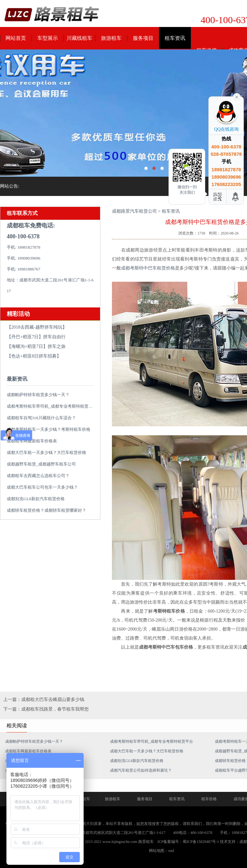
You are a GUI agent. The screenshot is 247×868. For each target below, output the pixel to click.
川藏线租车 (79, 38)
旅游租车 (111, 38)
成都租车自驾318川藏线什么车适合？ (41, 418)
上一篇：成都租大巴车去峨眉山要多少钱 (44, 700)
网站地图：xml (162, 851)
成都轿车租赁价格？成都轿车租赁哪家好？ (46, 510)
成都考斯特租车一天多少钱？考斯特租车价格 (49, 429)
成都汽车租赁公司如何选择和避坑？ (141, 770)
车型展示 (48, 38)
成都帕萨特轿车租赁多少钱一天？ (38, 395)
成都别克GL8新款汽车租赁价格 (36, 499)
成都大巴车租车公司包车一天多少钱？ (42, 487)
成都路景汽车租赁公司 (134, 211)
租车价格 (209, 799)
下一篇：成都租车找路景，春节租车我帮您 (46, 709)
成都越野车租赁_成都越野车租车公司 (41, 464)
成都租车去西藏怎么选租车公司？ (38, 476)
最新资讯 (17, 379)
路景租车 (146, 842)
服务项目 (143, 38)
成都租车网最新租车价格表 (28, 751)
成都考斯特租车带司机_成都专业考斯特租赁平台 (52, 406)
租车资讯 (175, 38)
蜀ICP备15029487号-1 (201, 842)
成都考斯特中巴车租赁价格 (148, 268)
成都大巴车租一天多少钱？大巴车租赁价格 (46, 452)
